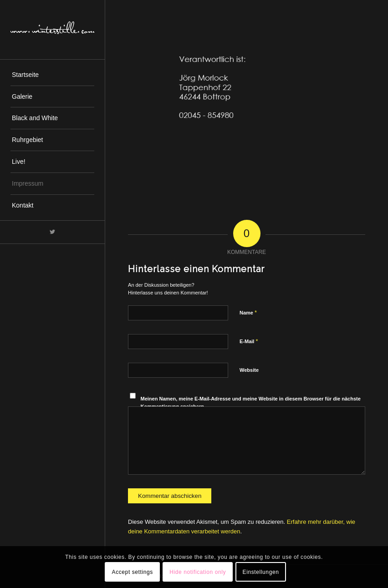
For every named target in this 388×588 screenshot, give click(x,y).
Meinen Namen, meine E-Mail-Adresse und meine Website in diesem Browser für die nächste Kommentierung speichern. (251, 403)
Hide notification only (198, 572)
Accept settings (133, 572)
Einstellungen (261, 572)
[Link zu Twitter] (52, 232)
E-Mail (249, 341)
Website (249, 370)
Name (248, 312)
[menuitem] (52, 75)
